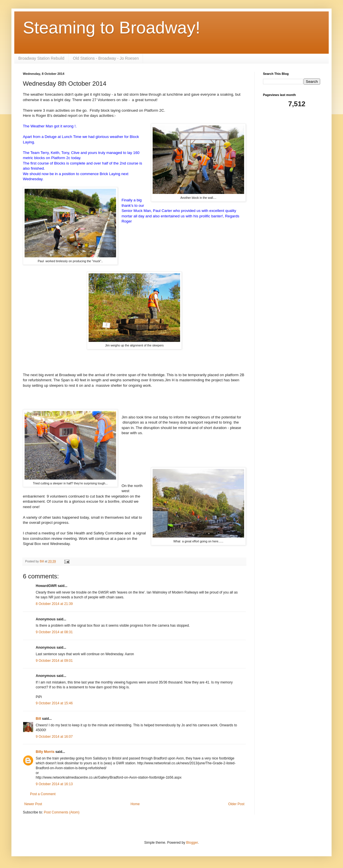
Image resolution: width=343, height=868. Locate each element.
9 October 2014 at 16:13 (54, 784)
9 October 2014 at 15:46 (54, 703)
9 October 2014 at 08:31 (54, 632)
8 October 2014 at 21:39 (54, 604)
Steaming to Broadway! (111, 28)
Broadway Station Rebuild (41, 58)
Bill (38, 719)
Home (135, 804)
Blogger (192, 843)
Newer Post (33, 804)
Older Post (236, 804)
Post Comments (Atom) (62, 812)
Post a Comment (43, 794)
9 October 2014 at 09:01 (54, 661)
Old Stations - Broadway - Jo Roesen (106, 58)
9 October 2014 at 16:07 (54, 737)
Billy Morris (45, 752)
